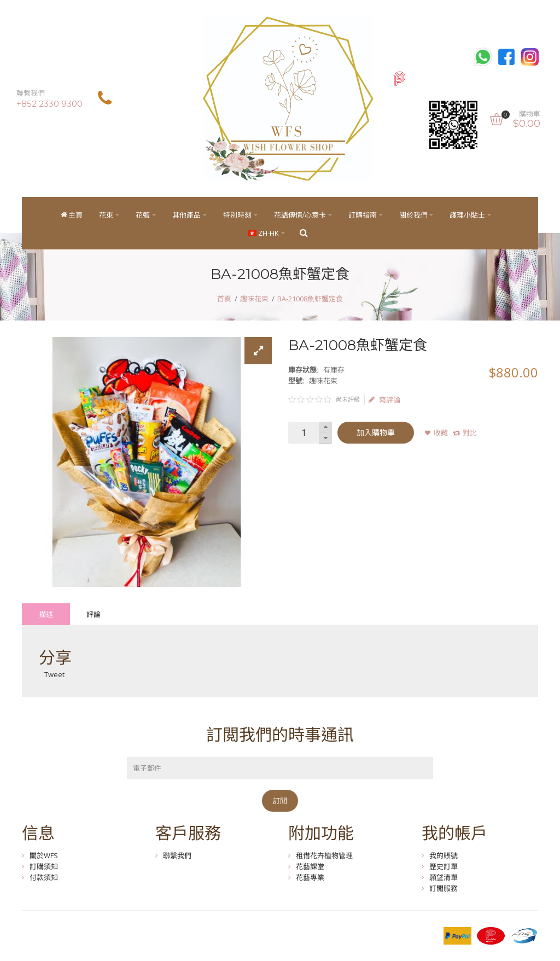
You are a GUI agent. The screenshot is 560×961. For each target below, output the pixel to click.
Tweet (54, 674)
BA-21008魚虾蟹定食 (310, 299)
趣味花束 (254, 299)
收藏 (441, 433)
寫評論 (384, 400)
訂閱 (280, 801)
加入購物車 (376, 433)
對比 (470, 433)
